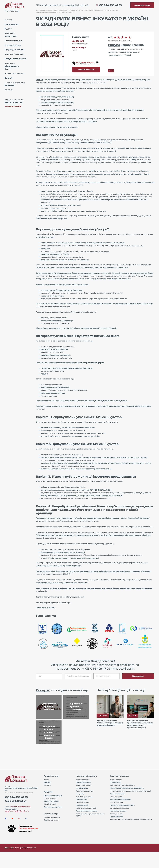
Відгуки (8, 29)
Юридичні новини (82, 802)
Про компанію (11, 24)
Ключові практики (82, 780)
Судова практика (116, 802)
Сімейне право (115, 782)
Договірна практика (117, 794)
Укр (6, 11)
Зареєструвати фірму (51, 801)
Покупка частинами (51, 820)
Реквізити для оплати (52, 817)
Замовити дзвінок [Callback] (13, 106)
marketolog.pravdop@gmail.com (17, 811)
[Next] (112, 71)
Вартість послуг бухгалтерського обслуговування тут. (60, 597)
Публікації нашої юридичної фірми (81, 10)
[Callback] (142, 5)
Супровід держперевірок (119, 808)
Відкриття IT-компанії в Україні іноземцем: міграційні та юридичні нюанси (110, 723)
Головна (8, 20)
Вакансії (8, 78)
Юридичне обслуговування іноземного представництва (131, 820)
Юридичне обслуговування (120, 800)
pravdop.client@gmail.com (21, 807)
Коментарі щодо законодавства (106, 10)
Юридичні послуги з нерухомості (122, 785)
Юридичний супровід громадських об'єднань (127, 788)
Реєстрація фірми (13, 45)
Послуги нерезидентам (15, 59)
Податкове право (116, 817)
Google (128, 41)
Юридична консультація (11, 35)
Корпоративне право (118, 811)
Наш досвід (80, 794)
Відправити (138, 676)
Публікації (47, 782)
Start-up (40, 80)
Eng (16, 11)
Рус (11, 11)
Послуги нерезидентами (53, 807)
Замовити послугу (86, 69)
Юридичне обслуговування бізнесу (12, 66)
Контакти (9, 90)
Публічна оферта (82, 805)
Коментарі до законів (84, 797)
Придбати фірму (50, 804)
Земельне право (116, 797)
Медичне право (116, 780)
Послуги (43, 690)
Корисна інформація (14, 73)
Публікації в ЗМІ (82, 800)
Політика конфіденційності (86, 808)
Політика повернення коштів (86, 811)
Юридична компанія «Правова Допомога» (51, 10)
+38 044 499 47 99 (110, 5)
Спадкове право (116, 814)
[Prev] (109, 71)
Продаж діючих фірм (14, 50)
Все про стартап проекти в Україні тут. (53, 603)
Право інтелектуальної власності (122, 805)
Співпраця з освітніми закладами (15, 84)
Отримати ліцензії (50, 798)
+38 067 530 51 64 (13, 103)
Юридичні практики (14, 54)
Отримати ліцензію (13, 41)
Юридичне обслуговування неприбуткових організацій (131, 791)
